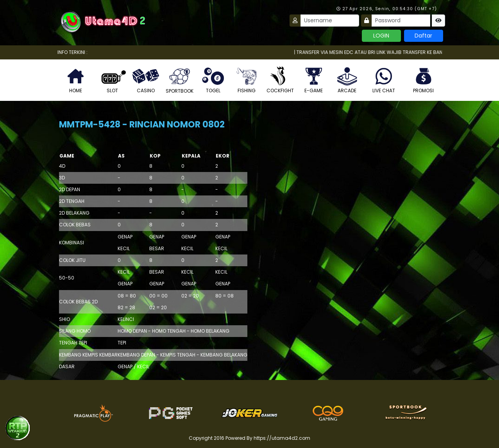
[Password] (401, 21)
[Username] (330, 21)
